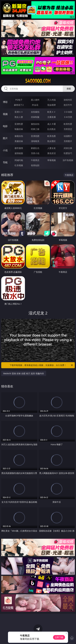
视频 (5, 114)
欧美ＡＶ (52, 112)
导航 (5, 162)
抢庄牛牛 (68, 105)
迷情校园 (19, 153)
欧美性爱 (68, 124)
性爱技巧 (68, 153)
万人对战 (52, 100)
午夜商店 (35, 160)
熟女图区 (52, 141)
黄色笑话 (52, 153)
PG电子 (19, 100)
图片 (5, 138)
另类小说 (35, 153)
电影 (5, 126)
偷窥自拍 (19, 136)
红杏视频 (19, 165)
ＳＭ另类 (68, 117)
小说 (5, 150)
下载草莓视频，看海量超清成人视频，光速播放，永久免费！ (41, 365)
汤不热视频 (68, 160)
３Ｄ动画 (68, 112)
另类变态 (68, 129)
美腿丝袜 (19, 141)
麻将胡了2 (19, 105)
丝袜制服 (35, 117)
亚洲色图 (35, 136)
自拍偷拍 (35, 112)
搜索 (69, 89)
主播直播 (52, 117)
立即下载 (59, 637)
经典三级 (35, 129)
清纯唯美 (35, 141)
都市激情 (19, 148)
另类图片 (68, 141)
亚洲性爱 (19, 124)
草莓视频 (52, 160)
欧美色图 (52, 136)
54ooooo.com (38, 81)
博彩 (5, 102)
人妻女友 (52, 148)
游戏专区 (68, 100)
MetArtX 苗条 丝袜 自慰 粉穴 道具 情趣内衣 (24, 373)
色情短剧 (35, 165)
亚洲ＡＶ (19, 112)
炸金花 (35, 105)
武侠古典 (68, 148)
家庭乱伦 (35, 148)
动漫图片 (68, 136)
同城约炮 (19, 160)
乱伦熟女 (52, 129)
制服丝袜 (19, 129)
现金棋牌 (52, 105)
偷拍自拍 (35, 124)
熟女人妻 (19, 117)
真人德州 (35, 100)
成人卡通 (52, 124)
